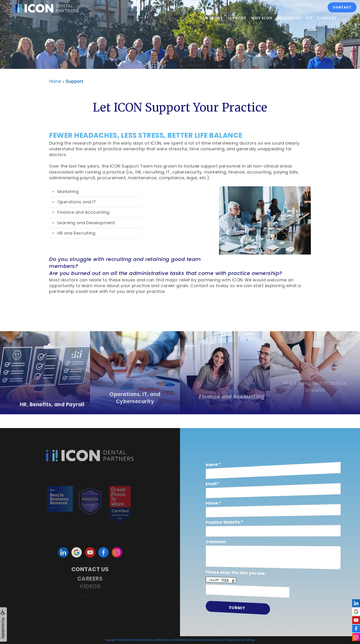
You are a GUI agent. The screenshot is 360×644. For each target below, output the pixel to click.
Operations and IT (77, 202)
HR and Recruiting (76, 233)
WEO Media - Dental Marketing (173, 640)
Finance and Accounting (83, 212)
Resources (289, 18)
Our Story (211, 18)
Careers (327, 18)
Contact (342, 7)
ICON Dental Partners (141, 640)
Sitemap (251, 640)
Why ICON (262, 18)
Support (237, 18)
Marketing (68, 192)
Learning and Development (86, 223)
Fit (309, 18)
